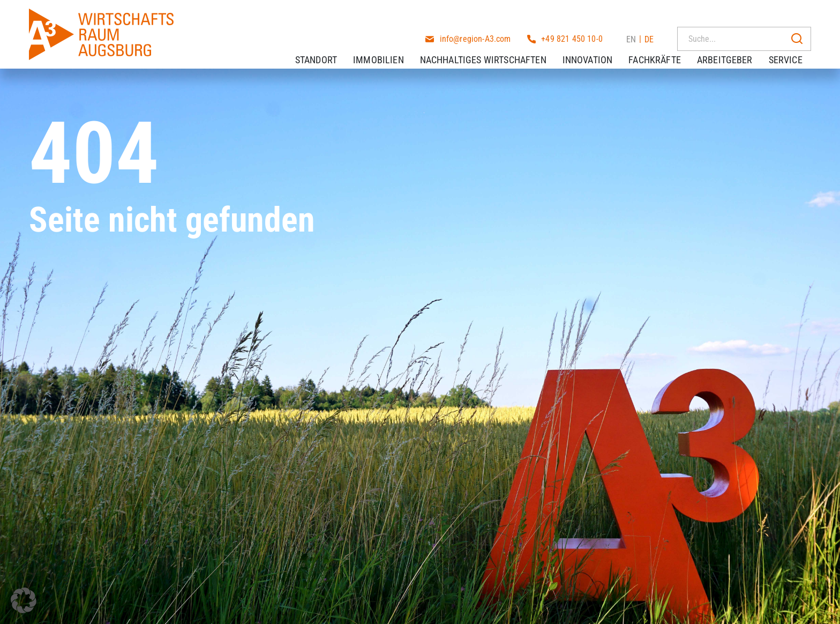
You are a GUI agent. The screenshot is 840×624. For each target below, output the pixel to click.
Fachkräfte (663, 48)
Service (794, 48)
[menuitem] (631, 16)
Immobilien (387, 48)
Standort (325, 48)
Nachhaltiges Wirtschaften (492, 48)
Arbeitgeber (733, 48)
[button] (24, 600)
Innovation (596, 48)
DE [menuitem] (649, 16)
